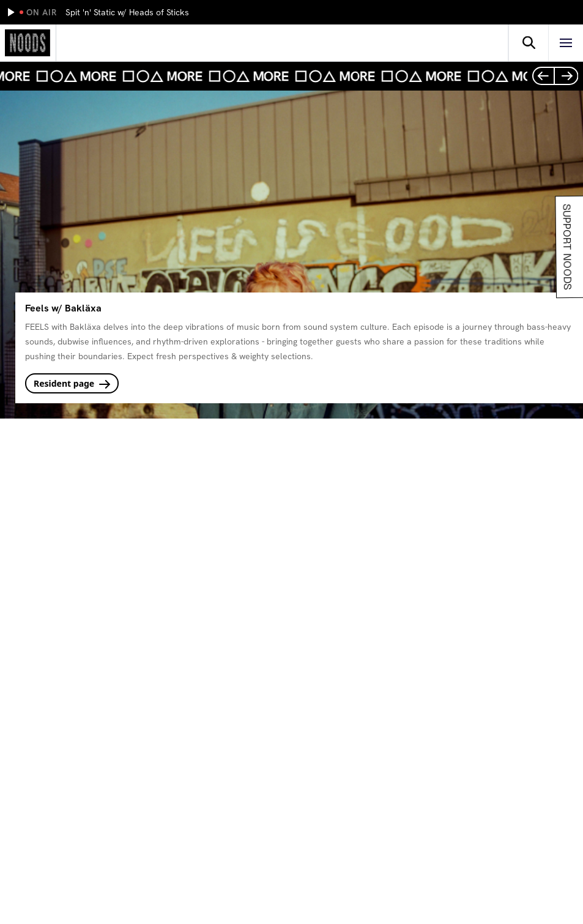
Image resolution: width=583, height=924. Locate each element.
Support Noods (566, 247)
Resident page (72, 383)
